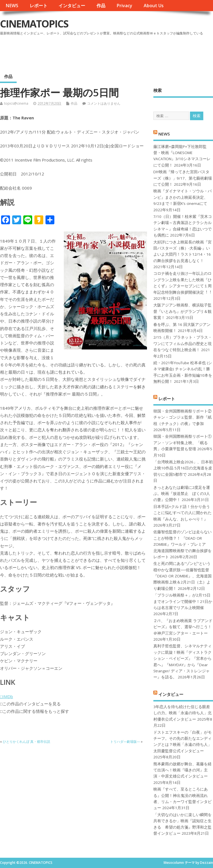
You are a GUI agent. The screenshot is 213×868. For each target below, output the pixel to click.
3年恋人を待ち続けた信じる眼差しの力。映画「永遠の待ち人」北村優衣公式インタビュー (182, 713)
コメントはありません (104, 103)
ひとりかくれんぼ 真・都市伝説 (26, 742)
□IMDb (7, 696)
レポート (39, 6)
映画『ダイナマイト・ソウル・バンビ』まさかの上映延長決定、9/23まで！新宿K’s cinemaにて (182, 197)
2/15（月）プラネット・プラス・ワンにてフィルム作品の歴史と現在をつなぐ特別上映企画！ (183, 344)
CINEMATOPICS (34, 24)
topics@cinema (16, 103)
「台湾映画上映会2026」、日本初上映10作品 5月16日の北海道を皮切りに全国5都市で (183, 468)
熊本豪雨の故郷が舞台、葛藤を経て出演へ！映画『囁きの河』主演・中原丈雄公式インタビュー (182, 770)
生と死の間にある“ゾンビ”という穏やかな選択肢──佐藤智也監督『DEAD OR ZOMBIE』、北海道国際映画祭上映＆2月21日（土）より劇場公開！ (182, 576)
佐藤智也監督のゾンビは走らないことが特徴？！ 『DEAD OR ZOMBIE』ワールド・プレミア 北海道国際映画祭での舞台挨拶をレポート (182, 544)
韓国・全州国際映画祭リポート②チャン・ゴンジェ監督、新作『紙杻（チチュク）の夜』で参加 (182, 417)
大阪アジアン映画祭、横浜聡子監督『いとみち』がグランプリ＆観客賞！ (182, 311)
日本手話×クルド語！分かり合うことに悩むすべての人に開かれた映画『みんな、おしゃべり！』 (182, 513)
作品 (101, 6)
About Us (154, 6)
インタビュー (72, 6)
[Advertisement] (107, 52)
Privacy (124, 6)
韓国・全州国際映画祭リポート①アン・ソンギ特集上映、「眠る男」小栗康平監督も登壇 (182, 443)
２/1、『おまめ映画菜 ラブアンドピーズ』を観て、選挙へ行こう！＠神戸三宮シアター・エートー (183, 627)
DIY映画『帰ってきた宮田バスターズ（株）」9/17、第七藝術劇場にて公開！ (183, 178)
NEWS (12, 6)
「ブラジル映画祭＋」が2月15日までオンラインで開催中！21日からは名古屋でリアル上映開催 (183, 601)
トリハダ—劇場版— (125, 742)
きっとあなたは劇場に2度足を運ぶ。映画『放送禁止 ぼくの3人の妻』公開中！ (182, 494)
